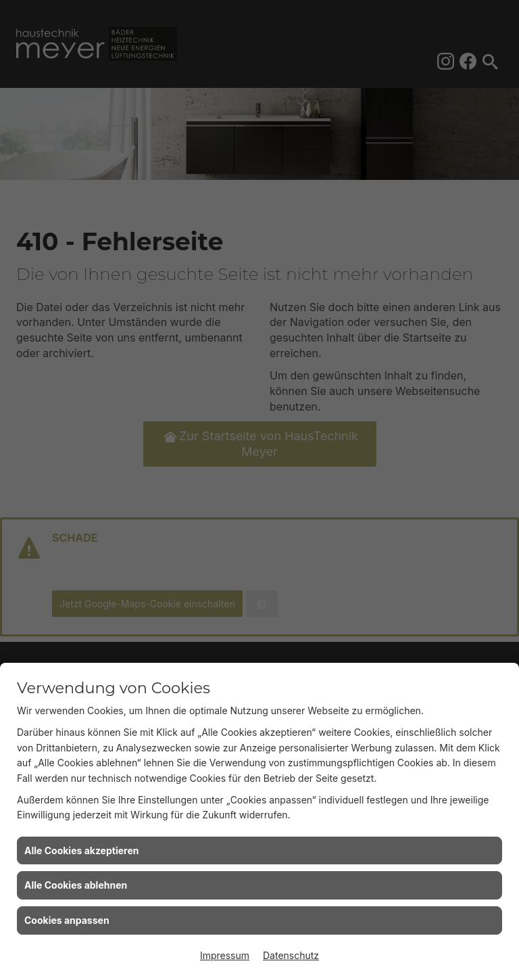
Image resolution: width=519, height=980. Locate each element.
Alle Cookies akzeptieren (81, 850)
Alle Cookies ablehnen (76, 885)
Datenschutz (291, 955)
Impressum (225, 955)
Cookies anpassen (67, 920)
